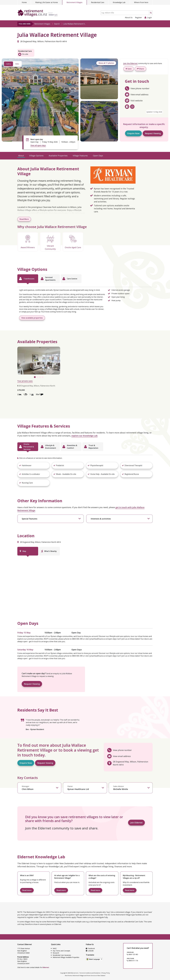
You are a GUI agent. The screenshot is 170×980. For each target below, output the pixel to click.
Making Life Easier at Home (47, 2)
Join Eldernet (136, 823)
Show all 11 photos (106, 63)
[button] (34, 465)
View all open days (38, 145)
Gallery (8, 64)
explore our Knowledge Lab (84, 436)
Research (56, 953)
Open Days (98, 156)
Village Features (80, 156)
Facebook (90, 948)
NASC (55, 948)
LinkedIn (90, 951)
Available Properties (58, 156)
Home (24, 2)
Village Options (36, 156)
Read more (27, 890)
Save (129, 69)
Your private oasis (25, 381)
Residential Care (98, 2)
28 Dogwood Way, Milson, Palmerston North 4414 (42, 41)
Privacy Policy (106, 973)
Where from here (141, 2)
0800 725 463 (132, 954)
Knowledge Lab (119, 2)
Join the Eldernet (130, 63)
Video (17, 64)
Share (140, 69)
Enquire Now (133, 133)
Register (139, 18)
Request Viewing (153, 133)
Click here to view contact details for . (33, 967)
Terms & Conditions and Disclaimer (90, 973)
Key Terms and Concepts (61, 951)
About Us (129, 18)
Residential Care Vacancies (62, 955)
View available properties (32, 318)
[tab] (28, 279)
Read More (24, 219)
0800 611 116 (132, 961)
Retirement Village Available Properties (66, 957)
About (21, 156)
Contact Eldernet (25, 944)
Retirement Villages (74, 2)
